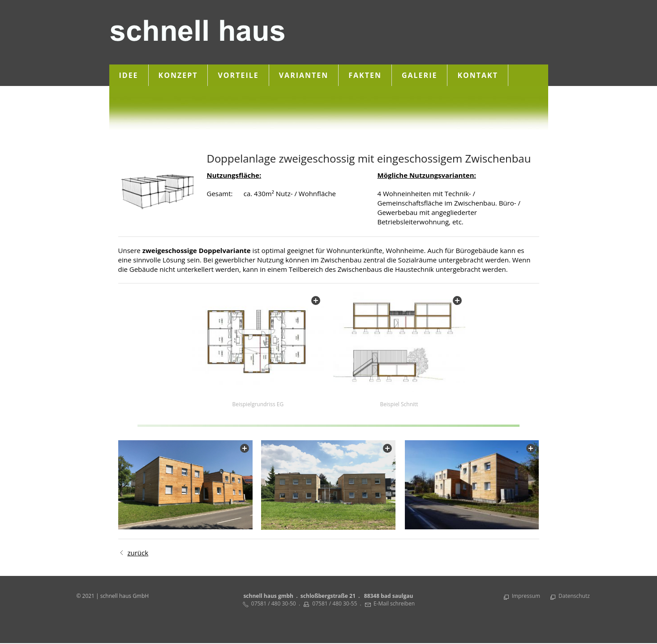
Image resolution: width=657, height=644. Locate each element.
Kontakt (478, 75)
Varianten (304, 75)
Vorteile (238, 75)
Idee (129, 75)
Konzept (178, 75)
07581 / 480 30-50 (274, 604)
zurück (138, 553)
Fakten (365, 75)
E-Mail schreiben (394, 604)
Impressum (526, 596)
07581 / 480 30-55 (335, 604)
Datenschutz (574, 596)
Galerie (419, 75)
